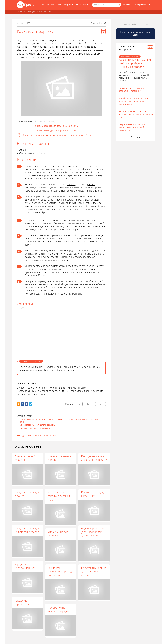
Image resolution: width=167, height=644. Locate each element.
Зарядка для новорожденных (25, 566)
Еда (42, 5)
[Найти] (119, 5)
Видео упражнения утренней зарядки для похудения (93, 532)
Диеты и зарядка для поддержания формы (57, 126)
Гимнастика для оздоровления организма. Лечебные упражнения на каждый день (59, 420)
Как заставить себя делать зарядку (37, 425)
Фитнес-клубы (46, 12)
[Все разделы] (143, 5)
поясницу (30, 188)
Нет (101, 404)
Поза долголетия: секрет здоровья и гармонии (131, 89)
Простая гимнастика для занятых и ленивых (94, 572)
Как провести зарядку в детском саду (59, 496)
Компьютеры (83, 5)
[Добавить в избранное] (103, 31)
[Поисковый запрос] (107, 5)
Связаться (145, 24)
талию (61, 188)
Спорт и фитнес (32, 12)
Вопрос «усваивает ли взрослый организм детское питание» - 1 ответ (58, 135)
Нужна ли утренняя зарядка (60, 458)
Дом (59, 5)
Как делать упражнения (22, 602)
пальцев (58, 169)
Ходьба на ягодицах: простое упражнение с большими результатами (134, 101)
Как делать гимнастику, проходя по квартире (61, 572)
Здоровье (68, 5)
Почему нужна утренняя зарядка (59, 609)
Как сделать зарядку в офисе (27, 494)
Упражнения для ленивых (58, 534)
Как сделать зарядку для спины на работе (94, 458)
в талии (71, 184)
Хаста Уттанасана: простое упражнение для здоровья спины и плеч (136, 114)
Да (88, 404)
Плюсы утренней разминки (25, 458)
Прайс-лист (136, 24)
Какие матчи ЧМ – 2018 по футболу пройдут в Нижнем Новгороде (135, 63)
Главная (20, 12)
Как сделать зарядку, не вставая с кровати (27, 530)
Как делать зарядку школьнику (93, 494)
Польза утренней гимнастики (35, 428)
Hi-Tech (50, 5)
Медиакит (126, 24)
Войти (127, 5)
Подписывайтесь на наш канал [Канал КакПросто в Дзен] (135, 33)
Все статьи (136, 137)
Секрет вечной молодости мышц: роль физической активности (132, 127)
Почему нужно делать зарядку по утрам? (56, 130)
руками (91, 184)
